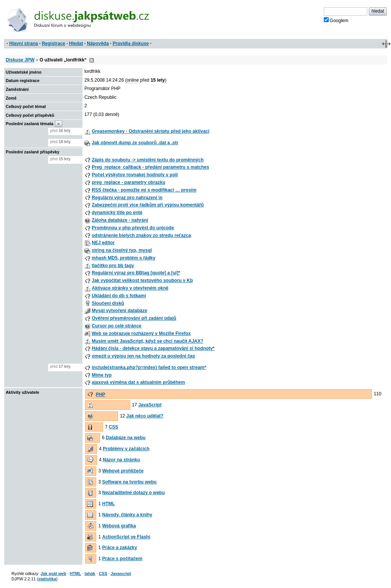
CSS (114, 427)
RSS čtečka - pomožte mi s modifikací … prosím (144, 190)
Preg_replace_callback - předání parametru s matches (150, 167)
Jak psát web (53, 574)
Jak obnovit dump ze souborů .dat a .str (135, 143)
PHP (101, 395)
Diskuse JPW (20, 60)
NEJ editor (103, 243)
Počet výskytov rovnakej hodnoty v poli (135, 175)
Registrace (53, 43)
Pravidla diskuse (131, 43)
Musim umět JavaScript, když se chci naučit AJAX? (147, 341)
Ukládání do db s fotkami (119, 296)
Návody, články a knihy (127, 515)
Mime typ (102, 375)
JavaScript (150, 405)
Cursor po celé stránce (116, 326)
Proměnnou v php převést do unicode (133, 228)
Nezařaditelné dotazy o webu (134, 493)
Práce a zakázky (120, 548)
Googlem (336, 20)
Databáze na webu (126, 438)
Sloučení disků (108, 303)
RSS (92, 60)
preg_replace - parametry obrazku (128, 182)
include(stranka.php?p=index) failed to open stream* (149, 367)
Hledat (76, 43)
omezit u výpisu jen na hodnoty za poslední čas (143, 356)
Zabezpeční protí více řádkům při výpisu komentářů (148, 205)
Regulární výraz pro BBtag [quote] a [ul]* (136, 273)
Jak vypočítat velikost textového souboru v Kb (142, 280)
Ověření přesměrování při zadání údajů (134, 318)
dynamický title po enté (117, 213)
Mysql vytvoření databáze (119, 311)
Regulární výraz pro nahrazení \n (127, 198)
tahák (90, 574)
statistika (47, 579)
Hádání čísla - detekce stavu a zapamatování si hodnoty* (153, 348)
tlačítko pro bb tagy (113, 266)
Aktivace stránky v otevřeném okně (130, 288)
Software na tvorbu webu (130, 482)
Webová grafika (119, 526)
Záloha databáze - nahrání (120, 220)
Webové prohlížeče (123, 471)
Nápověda (98, 43)
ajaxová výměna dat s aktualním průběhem (138, 382)
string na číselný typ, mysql (122, 250)
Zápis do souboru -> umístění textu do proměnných (148, 160)
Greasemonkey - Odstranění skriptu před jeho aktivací (150, 131)
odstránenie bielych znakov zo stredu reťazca (141, 235)
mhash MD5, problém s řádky (124, 258)
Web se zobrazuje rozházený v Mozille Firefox (141, 333)
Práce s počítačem (122, 559)
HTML (109, 504)
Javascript (121, 574)
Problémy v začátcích (126, 449)
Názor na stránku (121, 460)
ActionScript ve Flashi (126, 537)
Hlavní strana (23, 43)
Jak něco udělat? (145, 416)
